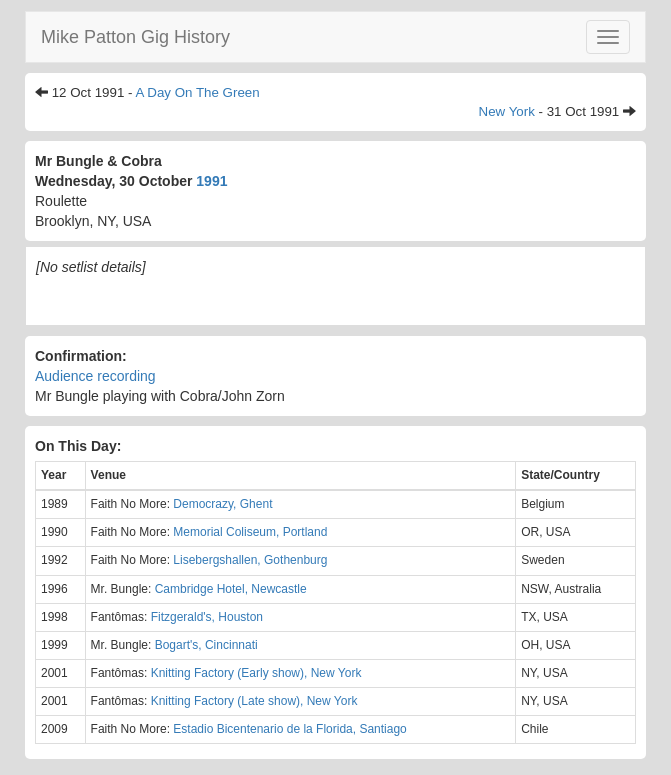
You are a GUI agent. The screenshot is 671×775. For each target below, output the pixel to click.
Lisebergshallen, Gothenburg (250, 560)
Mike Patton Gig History (135, 37)
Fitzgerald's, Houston (207, 617)
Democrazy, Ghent (222, 504)
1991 (211, 181)
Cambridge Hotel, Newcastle (231, 589)
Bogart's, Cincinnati (206, 645)
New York (507, 111)
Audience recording (95, 376)
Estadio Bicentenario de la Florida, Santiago (289, 729)
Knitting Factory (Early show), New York (256, 673)
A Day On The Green (197, 92)
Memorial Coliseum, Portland (250, 532)
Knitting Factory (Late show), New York (254, 701)
